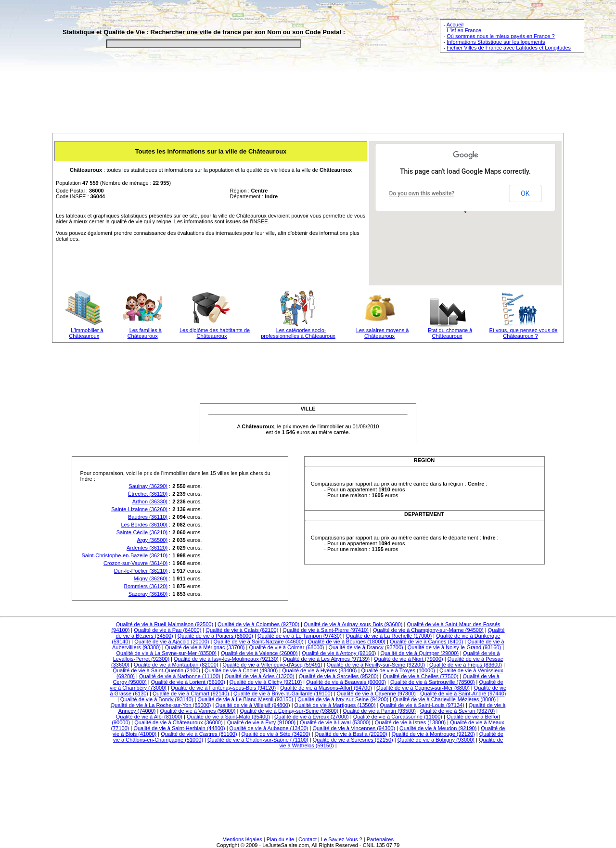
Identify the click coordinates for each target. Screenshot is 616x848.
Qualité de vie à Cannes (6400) (426, 642)
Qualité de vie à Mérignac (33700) (205, 647)
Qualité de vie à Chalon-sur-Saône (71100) (258, 740)
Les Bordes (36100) (144, 525)
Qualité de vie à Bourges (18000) (347, 642)
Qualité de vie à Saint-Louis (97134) (422, 705)
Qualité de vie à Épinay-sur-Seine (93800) (289, 711)
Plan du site (280, 839)
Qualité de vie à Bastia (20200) (351, 734)
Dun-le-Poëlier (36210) (141, 571)
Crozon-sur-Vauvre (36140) (135, 563)
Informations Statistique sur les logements (496, 42)
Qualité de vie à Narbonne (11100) (180, 676)
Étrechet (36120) (148, 494)
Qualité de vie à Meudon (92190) (438, 728)
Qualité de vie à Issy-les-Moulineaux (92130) (226, 659)
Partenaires (380, 839)
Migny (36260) (151, 578)
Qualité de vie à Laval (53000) (335, 722)
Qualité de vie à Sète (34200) (276, 734)
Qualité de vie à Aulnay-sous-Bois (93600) (353, 624)
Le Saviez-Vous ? (342, 839)
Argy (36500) (152, 540)
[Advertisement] (308, 100)
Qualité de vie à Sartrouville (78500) (432, 682)
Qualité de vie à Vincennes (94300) (354, 728)
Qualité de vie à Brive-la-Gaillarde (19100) (283, 694)
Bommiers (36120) (146, 586)
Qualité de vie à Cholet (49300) (241, 670)
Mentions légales (242, 839)
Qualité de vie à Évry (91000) (261, 722)
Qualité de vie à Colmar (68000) (287, 647)
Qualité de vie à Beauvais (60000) (346, 682)
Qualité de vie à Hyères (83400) (319, 670)
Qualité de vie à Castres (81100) (199, 734)
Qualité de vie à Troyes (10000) (398, 670)
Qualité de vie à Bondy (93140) (157, 699)
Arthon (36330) (150, 501)
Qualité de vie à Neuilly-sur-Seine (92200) (376, 665)
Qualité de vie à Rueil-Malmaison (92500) (165, 624)
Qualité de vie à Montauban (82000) (176, 665)
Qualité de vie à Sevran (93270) (457, 711)
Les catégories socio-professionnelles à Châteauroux (298, 333)
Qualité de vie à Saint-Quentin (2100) (156, 670)
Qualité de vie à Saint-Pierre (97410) (326, 630)
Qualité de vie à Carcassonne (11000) (398, 717)
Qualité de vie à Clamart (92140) (191, 694)
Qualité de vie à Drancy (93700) (366, 647)
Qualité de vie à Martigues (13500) (335, 705)
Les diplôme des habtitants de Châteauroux (215, 333)
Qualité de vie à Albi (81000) (149, 717)
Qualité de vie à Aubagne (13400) (269, 728)
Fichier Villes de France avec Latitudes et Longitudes (509, 48)
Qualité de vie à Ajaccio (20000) (172, 642)
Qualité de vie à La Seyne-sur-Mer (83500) (166, 653)
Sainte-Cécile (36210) (142, 532)
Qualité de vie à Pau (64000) (167, 630)
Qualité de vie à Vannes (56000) (198, 711)
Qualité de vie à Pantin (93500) (379, 711)
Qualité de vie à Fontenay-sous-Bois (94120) (223, 688)
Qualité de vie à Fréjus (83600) (466, 665)
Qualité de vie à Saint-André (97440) (463, 694)
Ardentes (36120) (147, 548)
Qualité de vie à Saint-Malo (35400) (228, 717)
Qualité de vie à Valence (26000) (259, 653)
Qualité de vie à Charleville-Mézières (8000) (444, 699)
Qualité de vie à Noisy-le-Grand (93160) (454, 647)
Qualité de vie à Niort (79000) (409, 659)
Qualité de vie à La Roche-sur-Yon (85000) (161, 705)
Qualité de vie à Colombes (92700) (258, 624)
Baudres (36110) (148, 517)
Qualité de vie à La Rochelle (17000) (389, 636)
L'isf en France (464, 30)
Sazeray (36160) (148, 594)
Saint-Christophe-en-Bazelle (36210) (125, 555)
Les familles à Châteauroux (145, 333)
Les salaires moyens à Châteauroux (382, 333)
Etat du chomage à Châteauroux (450, 333)
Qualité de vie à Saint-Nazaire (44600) (259, 642)
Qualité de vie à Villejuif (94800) (252, 705)
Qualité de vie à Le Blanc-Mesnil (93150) (246, 699)
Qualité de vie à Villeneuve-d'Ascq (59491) (272, 665)
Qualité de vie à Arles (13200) (260, 676)
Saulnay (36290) (148, 486)
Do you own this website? (422, 193)
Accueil (455, 25)
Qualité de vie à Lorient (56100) (188, 682)
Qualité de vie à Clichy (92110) (266, 682)
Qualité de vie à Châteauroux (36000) (178, 722)
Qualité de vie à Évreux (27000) (312, 717)
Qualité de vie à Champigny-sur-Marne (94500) (428, 630)
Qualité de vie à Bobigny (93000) (436, 740)
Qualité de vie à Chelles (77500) (420, 676)
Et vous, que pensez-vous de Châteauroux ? (524, 333)
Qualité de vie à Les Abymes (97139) (326, 659)
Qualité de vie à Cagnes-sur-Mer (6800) (423, 688)
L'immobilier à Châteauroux (86, 333)
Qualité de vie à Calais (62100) (242, 630)
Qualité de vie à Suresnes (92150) (353, 740)
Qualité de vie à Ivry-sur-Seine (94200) (343, 699)
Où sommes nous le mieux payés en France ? (500, 36)
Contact (308, 839)
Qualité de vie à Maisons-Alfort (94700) (326, 688)
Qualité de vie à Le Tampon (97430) (300, 636)
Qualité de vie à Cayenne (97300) (376, 694)
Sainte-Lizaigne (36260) (139, 509)
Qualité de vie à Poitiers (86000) (215, 636)
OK (525, 193)
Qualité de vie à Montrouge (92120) (433, 734)
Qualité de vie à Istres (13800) (410, 722)
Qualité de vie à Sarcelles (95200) (339, 676)
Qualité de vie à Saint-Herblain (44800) (179, 728)
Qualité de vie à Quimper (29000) (419, 653)
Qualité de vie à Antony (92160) (339, 653)
